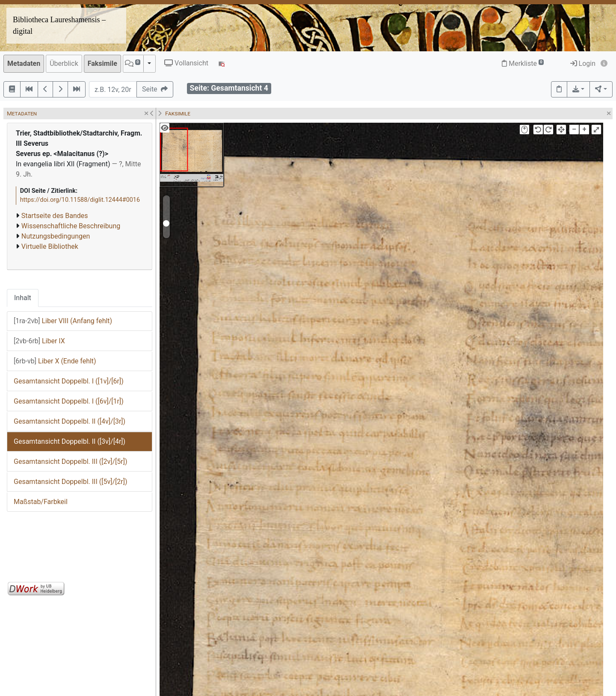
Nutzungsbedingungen (56, 236)
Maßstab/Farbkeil (41, 502)
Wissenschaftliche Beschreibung (71, 226)
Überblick (64, 63)
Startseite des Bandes (55, 216)
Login (583, 63)
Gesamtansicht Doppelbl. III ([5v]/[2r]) (71, 482)
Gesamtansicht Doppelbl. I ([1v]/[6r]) (69, 381)
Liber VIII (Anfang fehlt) (63, 321)
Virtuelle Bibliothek (50, 246)
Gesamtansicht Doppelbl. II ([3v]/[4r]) (70, 441)
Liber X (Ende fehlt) (55, 361)
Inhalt (23, 298)
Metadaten (24, 63)
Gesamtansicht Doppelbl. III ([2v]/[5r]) (71, 462)
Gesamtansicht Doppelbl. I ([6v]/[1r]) (69, 401)
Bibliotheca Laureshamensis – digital (59, 25)
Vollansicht (186, 63)
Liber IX (39, 341)
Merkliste (523, 63)
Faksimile (102, 63)
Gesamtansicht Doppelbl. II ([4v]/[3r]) (70, 421)
